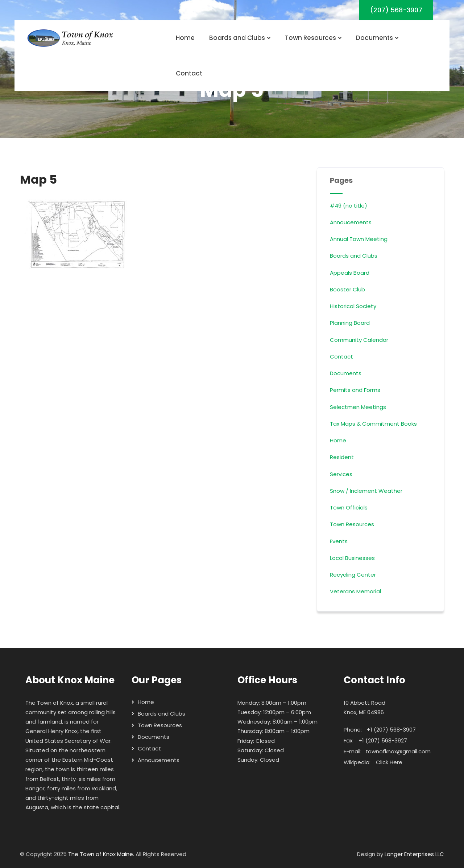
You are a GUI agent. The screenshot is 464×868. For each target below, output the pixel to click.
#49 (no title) (349, 206)
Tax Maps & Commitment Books (373, 424)
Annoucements (351, 222)
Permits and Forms (355, 390)
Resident (342, 457)
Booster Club (347, 289)
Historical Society (353, 306)
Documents (377, 38)
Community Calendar (359, 340)
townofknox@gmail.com (398, 751)
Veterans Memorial (355, 591)
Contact (189, 73)
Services (341, 474)
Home (185, 38)
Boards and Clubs (240, 38)
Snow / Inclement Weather (366, 491)
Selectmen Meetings (358, 407)
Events (339, 541)
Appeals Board (350, 273)
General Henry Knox (51, 731)
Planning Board (350, 323)
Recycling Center (353, 575)
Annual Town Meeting (359, 239)
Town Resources (313, 38)
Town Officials (349, 507)
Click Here (389, 762)
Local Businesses (352, 558)
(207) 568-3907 (396, 10)
